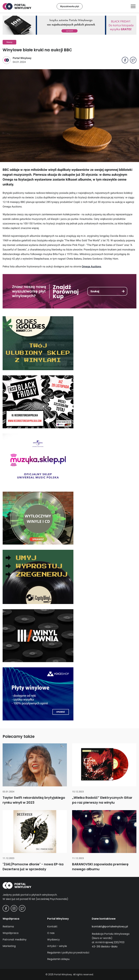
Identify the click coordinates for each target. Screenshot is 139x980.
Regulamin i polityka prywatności (68, 953)
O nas (51, 933)
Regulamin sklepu (58, 959)
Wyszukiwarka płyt (70, 6)
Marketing (9, 946)
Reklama (8, 927)
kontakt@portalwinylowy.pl (110, 927)
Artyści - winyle (57, 946)
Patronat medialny (15, 940)
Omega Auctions (91, 266)
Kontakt (52, 927)
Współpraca (10, 933)
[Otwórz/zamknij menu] (133, 6)
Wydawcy (53, 940)
